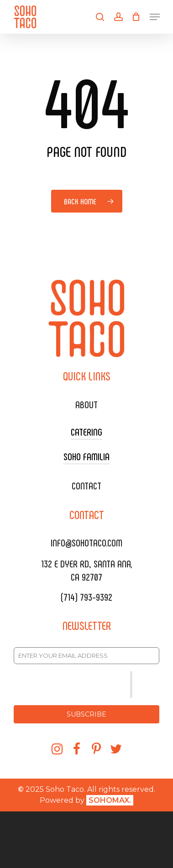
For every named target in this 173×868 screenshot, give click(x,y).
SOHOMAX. (110, 800)
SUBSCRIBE (86, 714)
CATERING (86, 431)
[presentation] (72, 685)
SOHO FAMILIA (86, 456)
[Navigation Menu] (155, 17)
